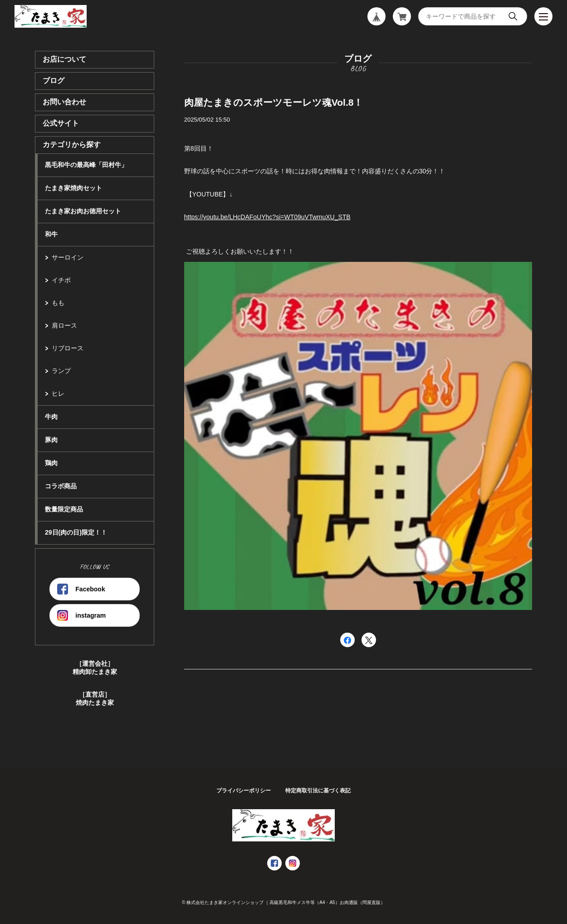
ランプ (61, 371)
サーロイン (68, 257)
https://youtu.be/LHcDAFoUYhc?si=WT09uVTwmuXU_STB (267, 217)
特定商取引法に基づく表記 (318, 791)
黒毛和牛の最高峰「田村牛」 (86, 165)
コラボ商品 (61, 486)
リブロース (68, 348)
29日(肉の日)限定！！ (76, 532)
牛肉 (51, 417)
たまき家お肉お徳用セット (83, 211)
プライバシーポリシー (244, 791)
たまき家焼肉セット (73, 188)
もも (58, 303)
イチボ (61, 280)
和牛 (51, 234)
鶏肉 (51, 463)
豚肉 (51, 440)
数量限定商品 (64, 509)
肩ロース (64, 325)
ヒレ (58, 393)
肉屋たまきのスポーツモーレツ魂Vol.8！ (274, 102)
